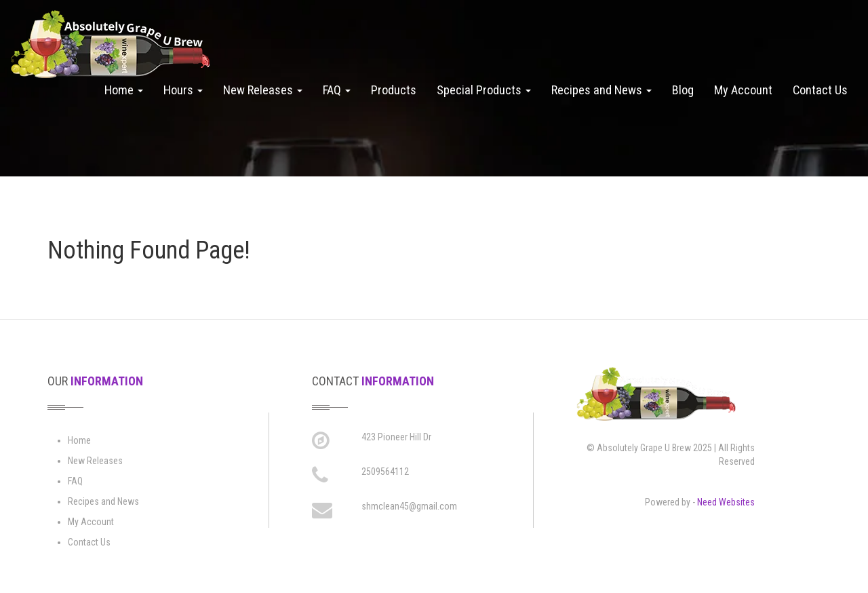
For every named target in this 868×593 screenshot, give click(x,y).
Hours (183, 90)
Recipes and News (601, 90)
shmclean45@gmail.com (409, 506)
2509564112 (385, 472)
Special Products (484, 90)
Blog (683, 90)
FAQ (337, 90)
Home (124, 90)
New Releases (263, 90)
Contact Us (820, 90)
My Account (743, 90)
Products (394, 90)
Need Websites (726, 502)
